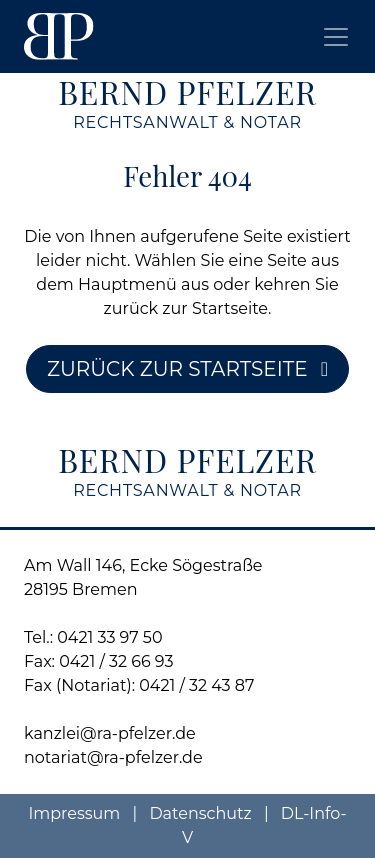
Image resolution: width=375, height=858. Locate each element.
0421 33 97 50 (109, 637)
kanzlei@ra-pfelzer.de (110, 733)
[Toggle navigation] (336, 37)
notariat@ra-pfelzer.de (113, 757)
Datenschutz (202, 813)
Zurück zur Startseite (187, 369)
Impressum (76, 813)
